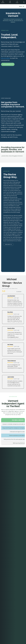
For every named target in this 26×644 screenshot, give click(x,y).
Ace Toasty (10, 344)
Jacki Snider (11, 377)
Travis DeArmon (12, 361)
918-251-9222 (5, 58)
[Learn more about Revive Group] (8, 244)
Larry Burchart (11, 296)
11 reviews (19, 291)
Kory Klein (10, 312)
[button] (24, 2)
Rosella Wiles (11, 328)
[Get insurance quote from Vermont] (8, 64)
